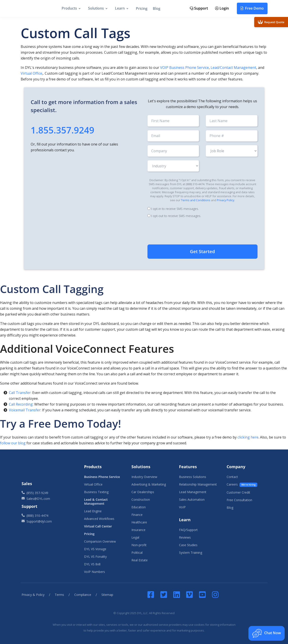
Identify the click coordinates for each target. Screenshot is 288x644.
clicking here (248, 437)
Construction (141, 499)
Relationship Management (198, 484)
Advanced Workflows (99, 519)
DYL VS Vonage (95, 549)
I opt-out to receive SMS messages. (176, 216)
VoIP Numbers (95, 572)
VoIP (182, 507)
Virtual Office (31, 73)
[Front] (49, 469)
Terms (59, 595)
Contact (232, 477)
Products (69, 8)
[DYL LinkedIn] (177, 595)
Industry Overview (144, 477)
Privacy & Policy (33, 595)
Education (139, 507)
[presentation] (202, 232)
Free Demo (252, 8)
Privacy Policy (226, 200)
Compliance (83, 595)
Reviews (185, 537)
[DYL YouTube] (202, 595)
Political (137, 553)
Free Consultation (239, 500)
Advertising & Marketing (149, 484)
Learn (120, 8)
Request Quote (271, 22)
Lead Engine (93, 511)
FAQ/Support (188, 530)
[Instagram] (215, 595)
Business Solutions (193, 477)
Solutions (96, 8)
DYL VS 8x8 (92, 564)
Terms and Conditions (196, 200)
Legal (135, 537)
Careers (242, 485)
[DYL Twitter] (164, 595)
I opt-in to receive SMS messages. (175, 209)
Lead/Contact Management (233, 68)
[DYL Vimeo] (189, 595)
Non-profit (139, 545)
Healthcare (139, 522)
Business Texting (96, 492)
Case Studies (188, 545)
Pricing (142, 8)
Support (199, 8)
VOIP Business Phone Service (184, 68)
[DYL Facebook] (152, 595)
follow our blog (13, 443)
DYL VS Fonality (95, 557)
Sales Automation (192, 499)
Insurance (138, 530)
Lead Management (193, 492)
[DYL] (36, 8)
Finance (137, 515)
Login (222, 8)
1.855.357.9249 (62, 130)
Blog (157, 8)
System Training (191, 553)
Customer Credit (238, 492)
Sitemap (107, 595)
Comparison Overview (100, 541)
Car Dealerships (143, 492)
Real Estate (140, 560)
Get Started (202, 251)
